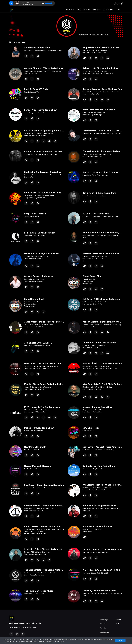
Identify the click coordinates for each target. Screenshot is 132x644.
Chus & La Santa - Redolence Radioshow (103, 151)
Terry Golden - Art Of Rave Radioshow (102, 549)
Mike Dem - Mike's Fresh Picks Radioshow (104, 384)
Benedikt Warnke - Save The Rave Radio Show (106, 89)
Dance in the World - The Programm (101, 172)
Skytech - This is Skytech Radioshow (43, 549)
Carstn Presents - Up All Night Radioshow (46, 131)
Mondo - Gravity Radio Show (39, 428)
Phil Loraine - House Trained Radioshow (103, 485)
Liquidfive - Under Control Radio (99, 343)
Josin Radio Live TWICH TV (38, 343)
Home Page (70, 9)
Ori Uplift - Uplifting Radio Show (99, 466)
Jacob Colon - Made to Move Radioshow (45, 322)
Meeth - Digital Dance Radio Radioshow (44, 384)
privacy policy (59, 641)
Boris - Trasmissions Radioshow (99, 110)
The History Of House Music (39, 591)
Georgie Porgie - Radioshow (39, 276)
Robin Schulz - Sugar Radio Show (100, 506)
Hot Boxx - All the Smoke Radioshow (101, 299)
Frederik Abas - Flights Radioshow (42, 253)
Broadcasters (108, 9)
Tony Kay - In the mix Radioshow (99, 591)
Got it (120, 640)
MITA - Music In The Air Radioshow (42, 407)
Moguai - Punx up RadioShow (98, 407)
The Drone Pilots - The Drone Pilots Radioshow (48, 570)
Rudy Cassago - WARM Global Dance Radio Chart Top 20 (53, 526)
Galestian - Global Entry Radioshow (101, 253)
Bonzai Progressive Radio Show (40, 110)
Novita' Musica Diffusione (37, 466)
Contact (119, 9)
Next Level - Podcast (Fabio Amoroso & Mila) (106, 447)
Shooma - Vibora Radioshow (97, 526)
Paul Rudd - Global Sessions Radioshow (44, 485)
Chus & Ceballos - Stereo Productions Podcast (48, 151)
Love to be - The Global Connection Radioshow (48, 363)
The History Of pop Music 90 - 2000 (101, 570)
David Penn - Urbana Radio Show (99, 193)
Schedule (87, 9)
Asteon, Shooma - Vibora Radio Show (44, 68)
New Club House (91, 428)
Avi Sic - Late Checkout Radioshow (101, 68)
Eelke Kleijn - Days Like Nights (39, 233)
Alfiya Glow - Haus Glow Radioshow (101, 48)
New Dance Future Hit (35, 447)
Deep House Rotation (35, 214)
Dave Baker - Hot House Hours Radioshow (46, 193)
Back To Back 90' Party (36, 89)
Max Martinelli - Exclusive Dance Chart (102, 363)
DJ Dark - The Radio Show (96, 214)
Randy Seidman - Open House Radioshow (45, 506)
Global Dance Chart (93, 276)
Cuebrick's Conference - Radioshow (43, 172)
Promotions (97, 9)
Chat (79, 9)
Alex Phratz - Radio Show (37, 48)
